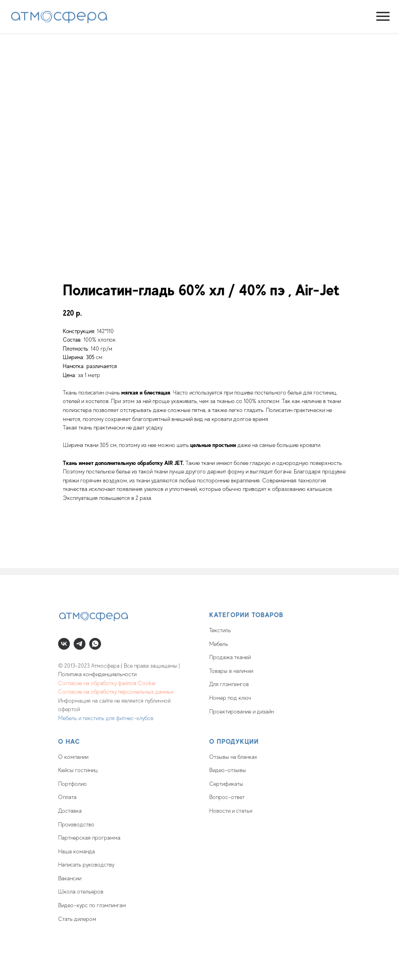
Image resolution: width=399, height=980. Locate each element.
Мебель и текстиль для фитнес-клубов (106, 718)
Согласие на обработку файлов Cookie (107, 683)
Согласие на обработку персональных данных (116, 692)
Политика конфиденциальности (97, 674)
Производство (76, 825)
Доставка (70, 811)
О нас (69, 741)
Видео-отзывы (228, 770)
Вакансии (70, 878)
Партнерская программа (89, 838)
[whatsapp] (95, 644)
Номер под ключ (230, 698)
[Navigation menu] (383, 17)
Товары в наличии (231, 671)
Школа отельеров (81, 892)
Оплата (67, 797)
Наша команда (76, 851)
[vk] (64, 644)
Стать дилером (77, 919)
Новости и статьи (231, 811)
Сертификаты (226, 784)
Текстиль (220, 630)
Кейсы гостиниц (78, 770)
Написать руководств (85, 865)
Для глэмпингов (229, 684)
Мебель (219, 644)
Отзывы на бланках (233, 757)
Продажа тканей (230, 657)
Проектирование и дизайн (242, 712)
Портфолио (72, 784)
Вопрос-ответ (227, 797)
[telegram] (80, 644)
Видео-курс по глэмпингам (92, 905)
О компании (73, 757)
